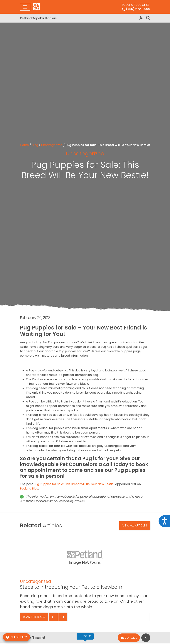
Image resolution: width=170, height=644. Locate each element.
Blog (35, 145)
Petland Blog (29, 488)
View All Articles (135, 525)
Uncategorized (52, 145)
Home (25, 145)
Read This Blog (34, 617)
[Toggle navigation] (25, 7)
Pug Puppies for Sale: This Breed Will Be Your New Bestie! (74, 484)
